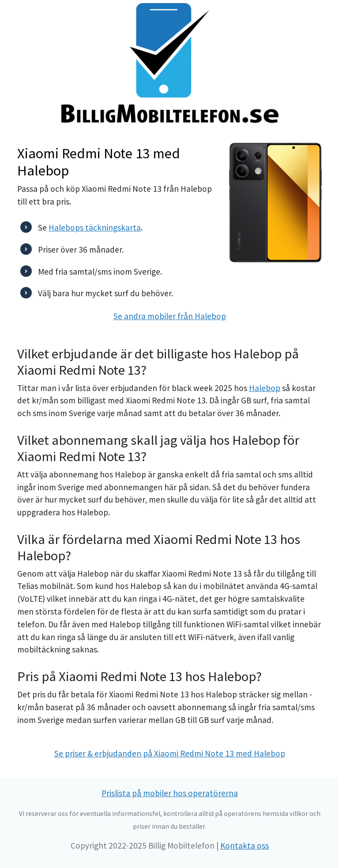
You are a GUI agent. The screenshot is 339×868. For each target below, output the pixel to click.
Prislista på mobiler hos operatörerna (170, 793)
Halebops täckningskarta (95, 227)
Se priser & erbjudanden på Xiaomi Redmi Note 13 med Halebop (170, 753)
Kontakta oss (245, 846)
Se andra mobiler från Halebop (170, 316)
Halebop (265, 388)
